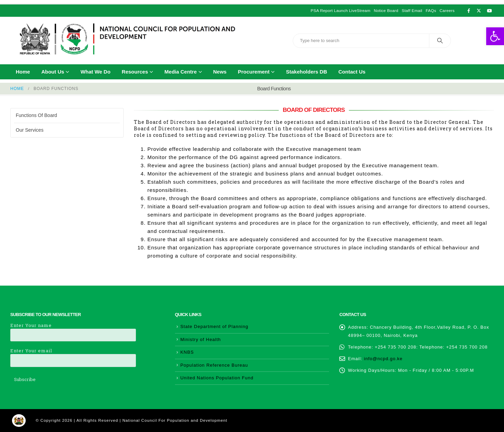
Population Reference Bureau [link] (214, 365)
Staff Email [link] (412, 10)
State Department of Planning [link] (215, 326)
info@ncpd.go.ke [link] (383, 359)
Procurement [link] (254, 72)
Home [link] (23, 72)
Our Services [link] (30, 130)
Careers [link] (447, 10)
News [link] (220, 72)
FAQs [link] (431, 10)
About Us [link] (53, 72)
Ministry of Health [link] (201, 339)
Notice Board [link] (386, 10)
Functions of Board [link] (36, 115)
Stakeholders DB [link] (306, 72)
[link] (495, 36)
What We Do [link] (95, 72)
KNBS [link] (187, 352)
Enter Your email (73, 355)
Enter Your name (73, 330)
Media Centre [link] (180, 72)
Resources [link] (135, 72)
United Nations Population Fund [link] (217, 378)
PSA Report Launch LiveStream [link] (340, 10)
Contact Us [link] (352, 72)
